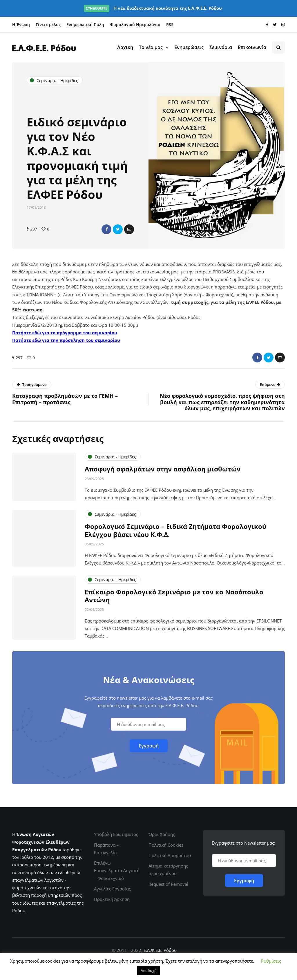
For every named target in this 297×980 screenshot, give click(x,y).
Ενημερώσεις (189, 47)
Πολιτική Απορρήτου (170, 855)
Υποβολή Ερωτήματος (116, 834)
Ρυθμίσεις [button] (271, 961)
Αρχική (125, 47)
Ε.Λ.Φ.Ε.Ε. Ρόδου (160, 950)
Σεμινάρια (221, 47)
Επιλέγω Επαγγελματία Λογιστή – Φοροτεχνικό (117, 871)
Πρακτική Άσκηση (112, 899)
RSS (170, 24)
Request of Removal (168, 884)
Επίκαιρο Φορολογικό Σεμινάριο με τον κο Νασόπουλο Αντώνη (174, 600)
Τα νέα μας (151, 47)
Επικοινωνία (252, 47)
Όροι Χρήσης (162, 834)
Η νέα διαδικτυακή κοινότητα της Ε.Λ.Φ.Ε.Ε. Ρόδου (153, 8)
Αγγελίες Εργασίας (112, 889)
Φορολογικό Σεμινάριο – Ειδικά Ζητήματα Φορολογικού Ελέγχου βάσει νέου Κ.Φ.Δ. (175, 535)
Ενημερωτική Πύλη (85, 24)
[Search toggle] (278, 47)
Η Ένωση (21, 24)
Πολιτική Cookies (166, 845)
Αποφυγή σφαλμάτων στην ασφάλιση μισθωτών (163, 473)
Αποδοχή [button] (149, 970)
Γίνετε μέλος (48, 24)
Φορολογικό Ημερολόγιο (135, 24)
